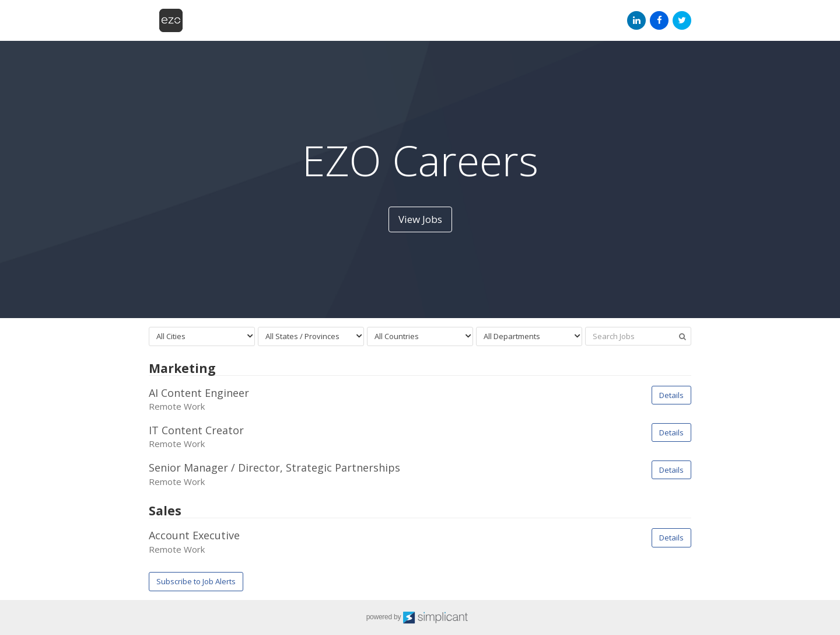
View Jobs (420, 219)
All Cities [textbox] (171, 336)
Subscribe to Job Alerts (196, 581)
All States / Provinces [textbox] (302, 336)
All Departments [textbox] (512, 336)
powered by (420, 617)
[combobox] (202, 336)
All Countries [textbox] (397, 336)
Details (671, 395)
